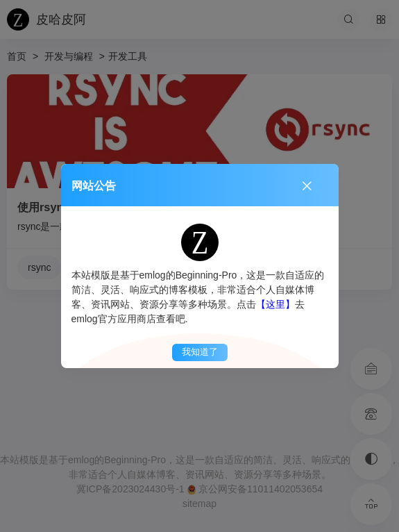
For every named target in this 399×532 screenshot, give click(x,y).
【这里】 (275, 304)
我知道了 (200, 352)
